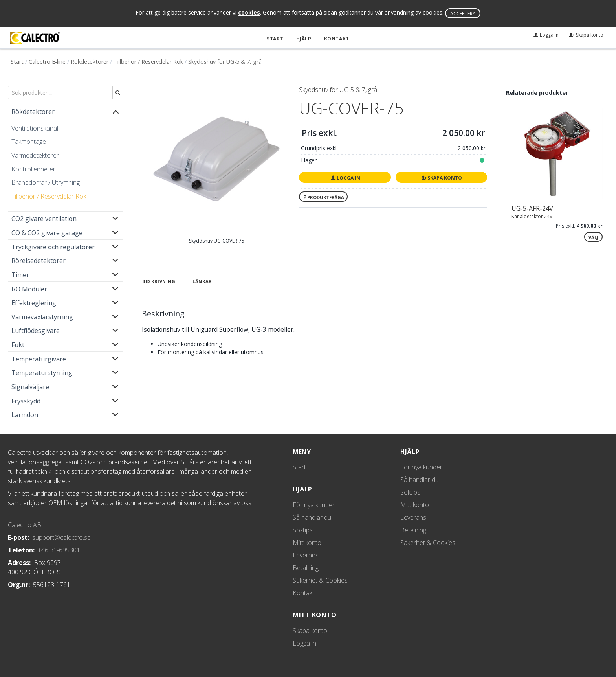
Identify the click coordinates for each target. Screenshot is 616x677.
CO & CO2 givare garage (47, 233)
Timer (20, 275)
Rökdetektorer (90, 61)
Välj (593, 237)
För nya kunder (314, 505)
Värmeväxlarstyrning (42, 316)
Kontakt (336, 39)
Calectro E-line (47, 61)
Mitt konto (307, 543)
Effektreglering (34, 303)
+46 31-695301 (59, 550)
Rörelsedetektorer (38, 261)
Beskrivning (159, 281)
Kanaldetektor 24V (532, 216)
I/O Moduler (29, 289)
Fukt (18, 345)
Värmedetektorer (35, 155)
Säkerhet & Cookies (320, 580)
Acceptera (463, 14)
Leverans (306, 555)
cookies (249, 13)
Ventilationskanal (35, 128)
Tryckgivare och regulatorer (53, 247)
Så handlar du (312, 517)
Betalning (306, 568)
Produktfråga (323, 197)
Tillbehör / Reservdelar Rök (148, 61)
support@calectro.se (61, 537)
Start (276, 39)
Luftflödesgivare (36, 331)
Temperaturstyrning (42, 373)
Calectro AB (25, 524)
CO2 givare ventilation (44, 219)
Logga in (345, 178)
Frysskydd (26, 401)
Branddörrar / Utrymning (46, 182)
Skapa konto (441, 178)
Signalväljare (30, 387)
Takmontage (29, 142)
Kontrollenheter (33, 169)
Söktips (303, 530)
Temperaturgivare (39, 359)
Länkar (202, 281)
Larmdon (25, 415)
